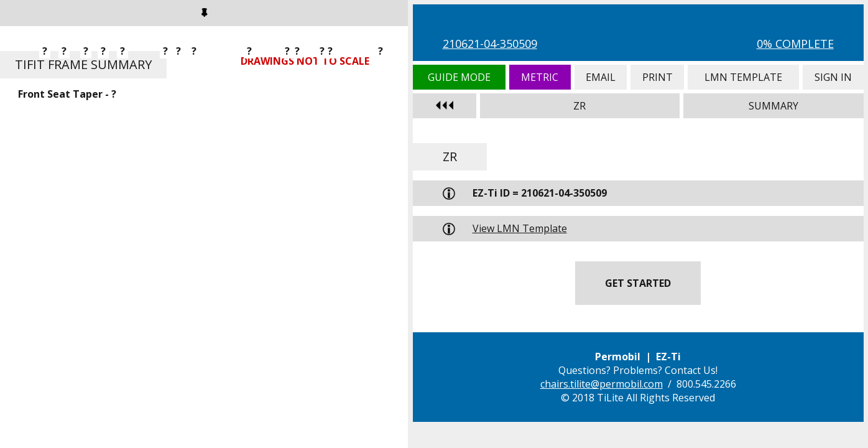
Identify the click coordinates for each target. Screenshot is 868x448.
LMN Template (743, 77)
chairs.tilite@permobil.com (602, 384)
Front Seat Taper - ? (67, 94)
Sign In (833, 77)
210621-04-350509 (490, 44)
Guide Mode (459, 77)
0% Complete (795, 44)
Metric (540, 77)
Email (601, 77)
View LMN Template (520, 228)
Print (657, 77)
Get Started (638, 283)
